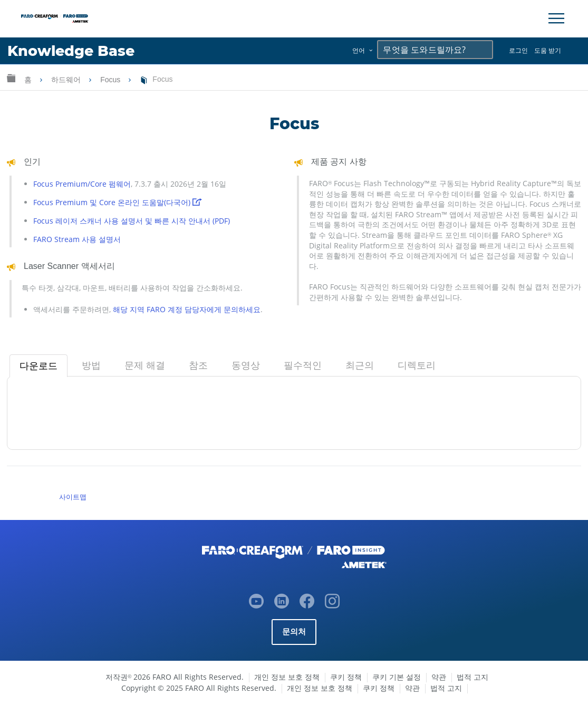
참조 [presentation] (198, 365)
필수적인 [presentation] (303, 365)
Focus (111, 80)
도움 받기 (548, 50)
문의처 (294, 631)
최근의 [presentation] (360, 365)
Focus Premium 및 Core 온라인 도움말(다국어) (118, 202)
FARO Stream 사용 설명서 (77, 239)
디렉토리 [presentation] (417, 365)
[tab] (38, 366)
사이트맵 (73, 497)
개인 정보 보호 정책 (287, 677)
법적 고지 (473, 677)
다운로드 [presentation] (38, 366)
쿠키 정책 (346, 677)
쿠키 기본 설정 (397, 677)
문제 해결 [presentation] (145, 365)
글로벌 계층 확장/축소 (11, 78)
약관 (439, 677)
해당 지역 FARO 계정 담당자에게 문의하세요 (187, 309)
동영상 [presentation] (246, 365)
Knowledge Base (71, 51)
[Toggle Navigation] (556, 18)
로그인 (518, 50)
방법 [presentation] (91, 365)
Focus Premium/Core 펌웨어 (82, 184)
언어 (359, 50)
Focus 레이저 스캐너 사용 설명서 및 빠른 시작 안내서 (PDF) (132, 221)
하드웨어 (67, 80)
